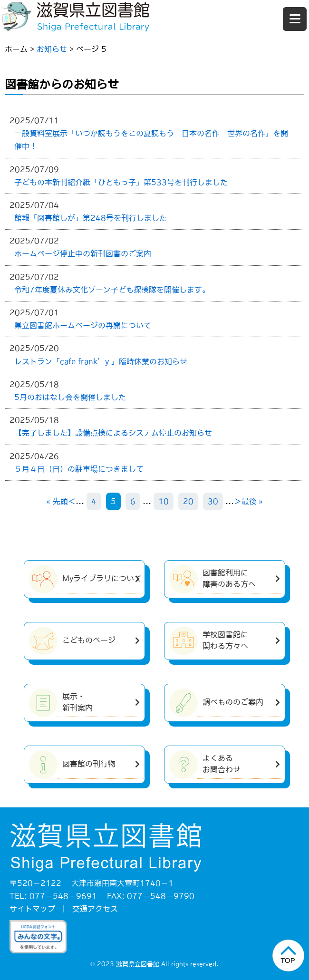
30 (213, 501)
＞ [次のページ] (238, 501)
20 (188, 501)
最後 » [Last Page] (252, 501)
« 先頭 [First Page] (57, 501)
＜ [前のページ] (72, 501)
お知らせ (52, 49)
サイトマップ (32, 909)
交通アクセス (95, 909)
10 (164, 501)
